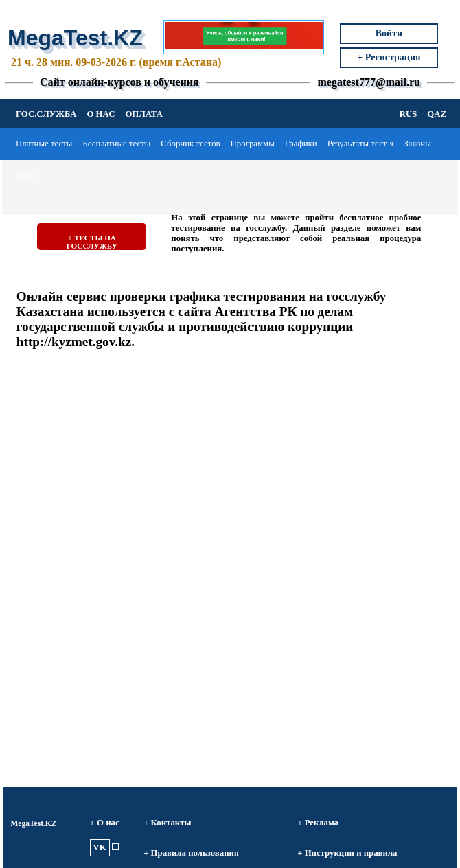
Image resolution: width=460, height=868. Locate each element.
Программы (253, 144)
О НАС (101, 114)
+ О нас (105, 823)
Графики (301, 144)
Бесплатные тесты (116, 144)
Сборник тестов (190, 144)
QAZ (437, 114)
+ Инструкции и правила (347, 853)
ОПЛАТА (144, 114)
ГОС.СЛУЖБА (46, 114)
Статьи (29, 176)
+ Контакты (167, 823)
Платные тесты (44, 144)
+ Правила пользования (191, 853)
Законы (417, 144)
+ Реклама (318, 823)
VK (100, 847)
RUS (409, 114)
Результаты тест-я (361, 144)
